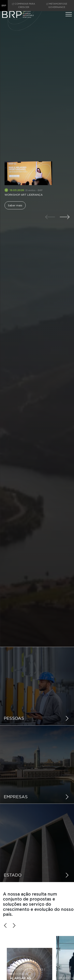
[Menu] (69, 14)
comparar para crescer (24, 5)
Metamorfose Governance (57, 5)
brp (4, 6)
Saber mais (15, 205)
